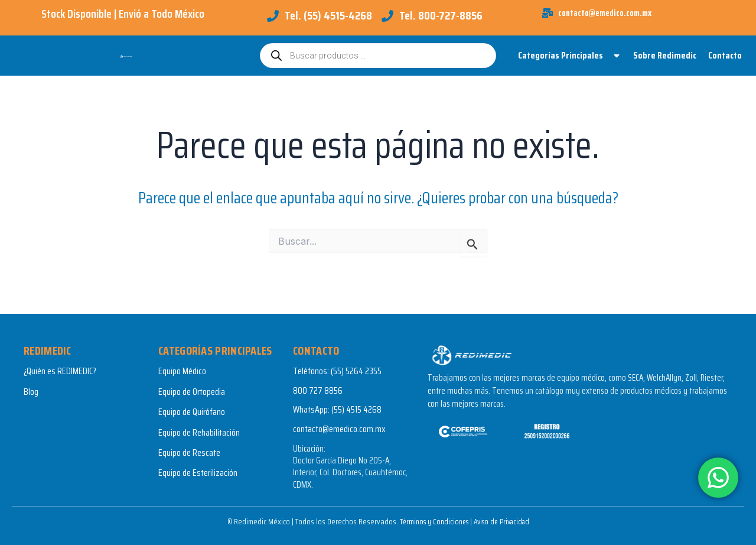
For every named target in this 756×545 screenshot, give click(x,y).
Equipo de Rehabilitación (199, 432)
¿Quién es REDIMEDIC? (60, 372)
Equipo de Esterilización (198, 473)
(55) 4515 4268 (356, 409)
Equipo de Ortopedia (192, 392)
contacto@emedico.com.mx (339, 429)
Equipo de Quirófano (192, 412)
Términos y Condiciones (431, 521)
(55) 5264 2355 (356, 372)
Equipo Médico (182, 372)
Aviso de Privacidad (504, 521)
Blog (31, 392)
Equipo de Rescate (189, 452)
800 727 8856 (318, 390)
